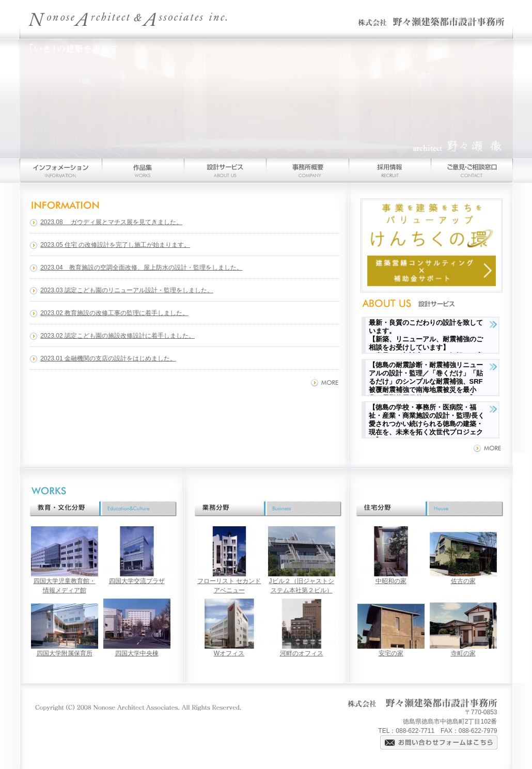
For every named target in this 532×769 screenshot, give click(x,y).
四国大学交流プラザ (137, 581)
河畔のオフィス (302, 653)
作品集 (143, 171)
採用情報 (390, 171)
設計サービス (225, 171)
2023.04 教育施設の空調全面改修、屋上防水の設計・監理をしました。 (141, 268)
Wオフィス (229, 653)
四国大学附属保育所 (65, 653)
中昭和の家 (391, 581)
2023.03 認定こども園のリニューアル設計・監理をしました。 (127, 290)
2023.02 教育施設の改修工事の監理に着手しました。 (114, 313)
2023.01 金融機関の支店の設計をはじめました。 (108, 358)
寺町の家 (463, 653)
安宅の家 (391, 653)
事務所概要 (307, 171)
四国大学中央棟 (137, 653)
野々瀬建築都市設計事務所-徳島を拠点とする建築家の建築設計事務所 (266, 19)
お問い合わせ (472, 171)
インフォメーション (61, 171)
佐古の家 (463, 581)
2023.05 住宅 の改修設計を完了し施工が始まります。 (115, 245)
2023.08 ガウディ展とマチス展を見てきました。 (111, 222)
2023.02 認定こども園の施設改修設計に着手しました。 (118, 336)
